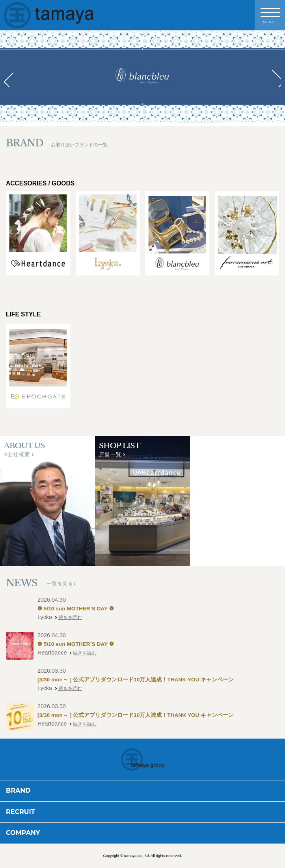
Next (275, 79)
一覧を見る (60, 584)
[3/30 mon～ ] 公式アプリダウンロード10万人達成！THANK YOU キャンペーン (150, 680)
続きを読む (72, 618)
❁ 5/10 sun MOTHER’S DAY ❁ (81, 609)
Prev (10, 79)
